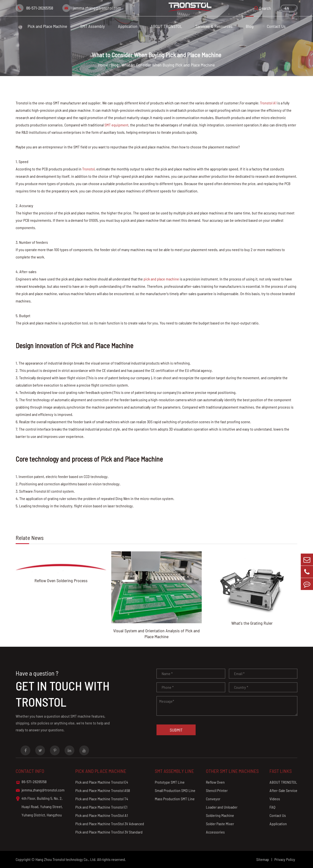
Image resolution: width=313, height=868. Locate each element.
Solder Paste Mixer (220, 824)
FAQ (272, 807)
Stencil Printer (217, 790)
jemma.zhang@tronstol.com (97, 8)
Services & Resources (214, 26)
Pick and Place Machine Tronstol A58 (103, 790)
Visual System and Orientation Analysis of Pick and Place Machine (156, 634)
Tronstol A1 (268, 103)
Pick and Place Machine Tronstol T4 (102, 799)
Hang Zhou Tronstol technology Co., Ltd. (66, 859)
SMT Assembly (92, 26)
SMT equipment (116, 125)
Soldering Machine (220, 815)
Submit (176, 730)
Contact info (30, 771)
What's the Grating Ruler (252, 623)
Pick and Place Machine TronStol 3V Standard (109, 832)
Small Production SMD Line (175, 790)
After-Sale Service (283, 790)
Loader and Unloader (222, 807)
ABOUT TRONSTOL (166, 26)
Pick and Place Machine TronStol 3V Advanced (110, 824)
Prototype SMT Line (170, 782)
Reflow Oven (215, 782)
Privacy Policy (285, 859)
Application (128, 26)
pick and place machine (161, 279)
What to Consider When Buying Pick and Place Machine (168, 65)
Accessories (215, 832)
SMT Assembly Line (174, 771)
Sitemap (263, 859)
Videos (275, 799)
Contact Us (276, 26)
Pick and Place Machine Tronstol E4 (102, 782)
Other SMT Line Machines (232, 771)
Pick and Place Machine (47, 26)
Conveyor (213, 799)
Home (103, 65)
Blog (250, 26)
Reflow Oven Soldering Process (61, 580)
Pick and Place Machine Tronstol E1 (101, 807)
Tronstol (88, 169)
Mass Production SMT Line (175, 799)
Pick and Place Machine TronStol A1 (102, 815)
